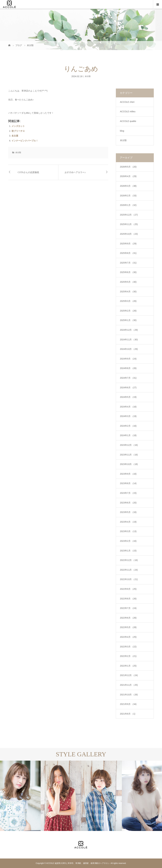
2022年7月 (128, 608)
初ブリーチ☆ (18, 131)
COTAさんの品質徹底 (28, 172)
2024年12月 (129, 330)
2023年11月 (129, 455)
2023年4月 (128, 522)
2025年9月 (128, 244)
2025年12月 (129, 215)
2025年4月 (128, 292)
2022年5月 (128, 627)
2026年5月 (128, 167)
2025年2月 (128, 311)
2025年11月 (129, 224)
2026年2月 (128, 196)
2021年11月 (129, 685)
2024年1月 (128, 435)
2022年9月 (128, 589)
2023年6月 (128, 503)
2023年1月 (128, 551)
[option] (20, 796)
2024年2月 (128, 426)
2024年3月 (128, 416)
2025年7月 (128, 263)
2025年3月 (128, 301)
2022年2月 (128, 656)
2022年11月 (129, 570)
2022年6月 (128, 618)
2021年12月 (129, 675)
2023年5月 (128, 512)
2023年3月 (128, 531)
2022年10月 (129, 579)
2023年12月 (129, 445)
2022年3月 (128, 647)
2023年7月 (128, 493)
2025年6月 (128, 272)
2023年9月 (128, 474)
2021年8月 (128, 714)
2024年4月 (128, 407)
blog (122, 131)
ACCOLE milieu (128, 111)
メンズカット (18, 126)
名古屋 (15, 136)
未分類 (88, 76)
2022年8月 (128, 599)
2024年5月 (128, 397)
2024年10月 (129, 349)
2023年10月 (129, 464)
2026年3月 (128, 186)
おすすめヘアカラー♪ (75, 172)
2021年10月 (129, 695)
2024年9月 (128, 359)
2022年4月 (128, 637)
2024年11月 (129, 340)
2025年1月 (128, 320)
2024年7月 (128, 378)
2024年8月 (128, 368)
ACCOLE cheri (127, 102)
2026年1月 (128, 205)
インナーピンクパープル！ (25, 141)
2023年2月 (128, 541)
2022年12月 (129, 560)
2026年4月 (128, 176)
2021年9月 (128, 704)
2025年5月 (128, 282)
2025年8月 (128, 253)
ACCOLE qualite (128, 121)
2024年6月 (128, 388)
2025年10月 (129, 234)
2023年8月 (128, 483)
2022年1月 (128, 666)
